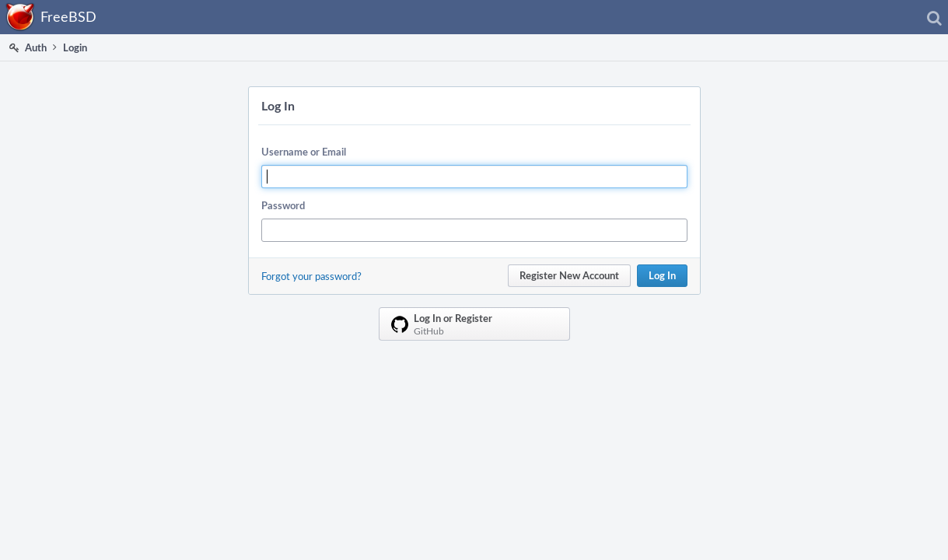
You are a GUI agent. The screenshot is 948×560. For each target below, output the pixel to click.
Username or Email (304, 152)
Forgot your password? (311, 276)
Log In (662, 275)
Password (283, 205)
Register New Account (569, 275)
